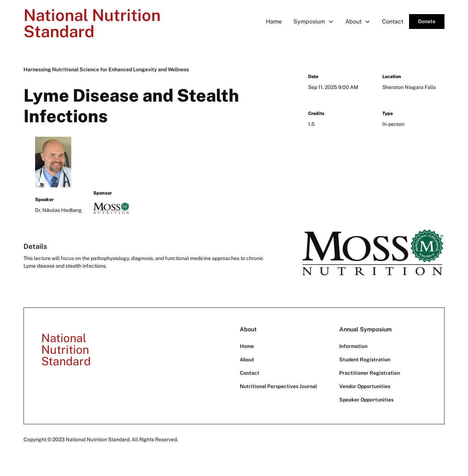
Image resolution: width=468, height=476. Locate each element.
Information (353, 346)
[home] (94, 22)
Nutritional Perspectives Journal (278, 386)
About (247, 360)
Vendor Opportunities (365, 386)
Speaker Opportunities (366, 400)
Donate (427, 21)
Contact (393, 22)
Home (274, 22)
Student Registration (365, 360)
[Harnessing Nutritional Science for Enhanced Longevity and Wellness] (106, 70)
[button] (314, 22)
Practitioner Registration (370, 373)
